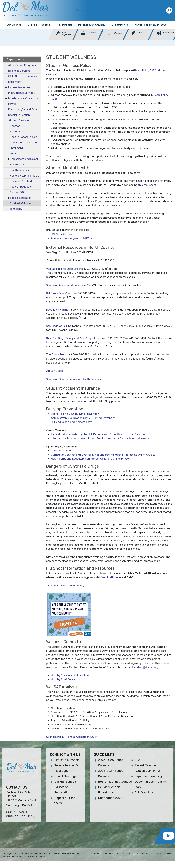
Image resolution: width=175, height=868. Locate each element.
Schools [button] (133, 10)
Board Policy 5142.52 (63, 234)
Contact (15, 126)
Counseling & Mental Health (25, 143)
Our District (14, 25)
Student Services (19, 120)
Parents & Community (92, 25)
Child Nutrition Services (23, 76)
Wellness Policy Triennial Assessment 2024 (72, 737)
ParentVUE (85, 10)
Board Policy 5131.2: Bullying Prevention (75, 414)
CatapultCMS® (23, 857)
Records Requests (21, 187)
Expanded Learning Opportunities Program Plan (151, 782)
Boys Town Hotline (57, 310)
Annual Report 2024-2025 (151, 25)
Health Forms (18, 165)
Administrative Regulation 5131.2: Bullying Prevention (83, 418)
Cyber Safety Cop (62, 451)
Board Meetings (65, 776)
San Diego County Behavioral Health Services (73, 379)
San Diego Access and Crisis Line (66, 285)
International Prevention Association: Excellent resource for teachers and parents (100, 438)
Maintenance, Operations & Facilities (24, 98)
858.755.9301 (17, 812)
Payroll (12, 104)
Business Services (19, 71)
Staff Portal (110, 10)
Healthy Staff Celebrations (67, 679)
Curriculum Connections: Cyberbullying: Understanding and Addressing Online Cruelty (103, 455)
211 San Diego (54, 371)
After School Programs (22, 65)
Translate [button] (154, 10)
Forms (14, 154)
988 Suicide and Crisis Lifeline (64, 269)
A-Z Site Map (165, 853)
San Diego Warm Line (59, 326)
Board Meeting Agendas (115, 782)
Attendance (17, 131)
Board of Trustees (39, 25)
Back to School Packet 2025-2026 (25, 137)
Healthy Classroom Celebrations (70, 675)
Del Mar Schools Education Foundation (65, 787)
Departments (120, 25)
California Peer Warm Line (62, 293)
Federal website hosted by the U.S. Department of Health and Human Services (98, 434)
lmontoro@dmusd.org (145, 667)
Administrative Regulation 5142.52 (72, 238)
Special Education (19, 115)
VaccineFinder (110, 577)
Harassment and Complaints (25, 159)
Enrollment (15, 82)
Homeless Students (22, 181)
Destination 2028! (111, 798)
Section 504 (17, 192)
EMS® (35, 857)
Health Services (19, 170)
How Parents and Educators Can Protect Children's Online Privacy (91, 459)
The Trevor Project (57, 355)
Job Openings (144, 792)
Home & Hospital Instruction (25, 176)
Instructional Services (21, 93)
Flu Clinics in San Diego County (66, 586)
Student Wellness (20, 203)
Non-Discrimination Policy (104, 853)
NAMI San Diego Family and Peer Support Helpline (76, 338)
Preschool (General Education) (24, 109)
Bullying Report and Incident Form (72, 422)
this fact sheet (147, 185)
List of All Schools (67, 760)
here (72, 397)
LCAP (138, 760)
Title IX (128, 853)
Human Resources (19, 87)
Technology (15, 209)
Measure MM (64, 25)
